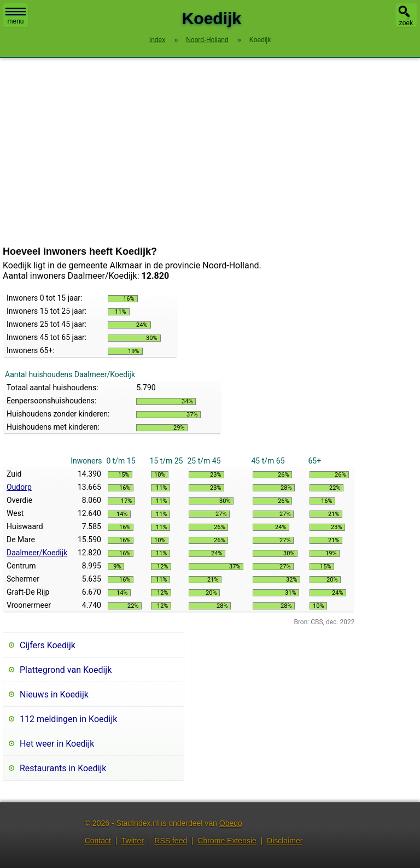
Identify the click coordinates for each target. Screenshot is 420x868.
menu (16, 16)
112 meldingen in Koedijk (68, 719)
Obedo (231, 823)
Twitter (133, 841)
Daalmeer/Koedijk (37, 553)
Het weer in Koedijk (57, 744)
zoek (406, 23)
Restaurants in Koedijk (63, 768)
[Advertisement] (210, 152)
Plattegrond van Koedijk (66, 670)
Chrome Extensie (227, 841)
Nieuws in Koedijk (54, 694)
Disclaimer (285, 841)
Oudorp (19, 487)
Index (157, 40)
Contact (98, 841)
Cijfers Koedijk (48, 645)
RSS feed (171, 841)
